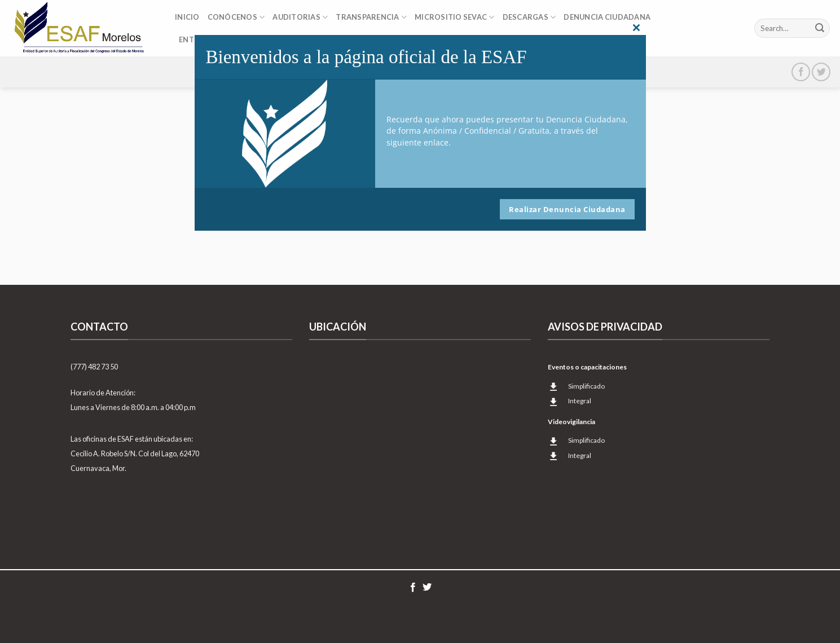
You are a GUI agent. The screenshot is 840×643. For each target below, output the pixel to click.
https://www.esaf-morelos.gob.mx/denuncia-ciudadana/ (496, 159)
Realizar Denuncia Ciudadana (567, 209)
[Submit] (820, 28)
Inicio (187, 17)
